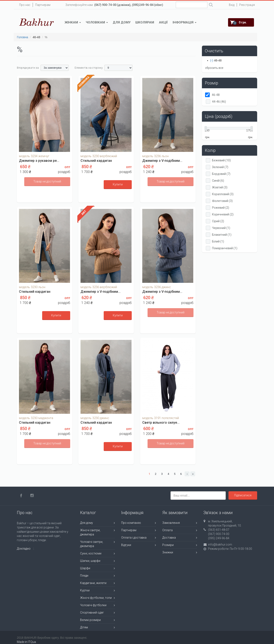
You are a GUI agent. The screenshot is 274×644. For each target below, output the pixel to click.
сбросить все (214, 68)
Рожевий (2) (221, 208)
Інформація (185, 22)
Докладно (24, 549)
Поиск (211, 5)
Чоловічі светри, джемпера (92, 544)
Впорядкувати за (28, 68)
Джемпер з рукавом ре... (39, 161)
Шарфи (85, 568)
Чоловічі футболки (93, 605)
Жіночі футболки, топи (96, 598)
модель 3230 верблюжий (99, 156)
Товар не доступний (47, 181)
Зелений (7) (220, 167)
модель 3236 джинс (157, 287)
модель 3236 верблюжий (99, 287)
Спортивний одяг (92, 613)
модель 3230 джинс (95, 418)
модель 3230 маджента (36, 418)
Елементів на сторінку (89, 68)
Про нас (25, 5)
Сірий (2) (218, 221)
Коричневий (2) (223, 214)
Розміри (168, 545)
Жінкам (73, 22)
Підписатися (243, 495)
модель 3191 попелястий (161, 418)
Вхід (232, 5)
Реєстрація (247, 5)
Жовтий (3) (220, 187)
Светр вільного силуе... (161, 423)
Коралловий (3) (223, 194)
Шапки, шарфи (90, 561)
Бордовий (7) (221, 174)
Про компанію (131, 523)
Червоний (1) (221, 228)
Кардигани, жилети (93, 583)
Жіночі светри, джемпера (90, 532)
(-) (212, 60)
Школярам (145, 22)
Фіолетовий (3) (222, 201)
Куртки (85, 590)
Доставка (169, 538)
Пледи (84, 576)
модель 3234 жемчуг (34, 156)
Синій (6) (218, 181)
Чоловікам (97, 22)
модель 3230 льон (32, 287)
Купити (118, 184)
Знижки (168, 552)
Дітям (84, 627)
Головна (22, 37)
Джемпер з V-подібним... (162, 161)
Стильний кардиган (96, 161)
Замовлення (171, 523)
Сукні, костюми (91, 553)
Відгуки (126, 545)
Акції (163, 22)
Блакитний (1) (222, 235)
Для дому (122, 22)
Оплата (167, 530)
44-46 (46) (219, 102)
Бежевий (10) (221, 160)
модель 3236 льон (155, 156)
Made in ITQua (26, 642)
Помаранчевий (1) (225, 248)
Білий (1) (218, 241)
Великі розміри (90, 620)
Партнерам (43, 5)
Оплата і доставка (134, 538)
